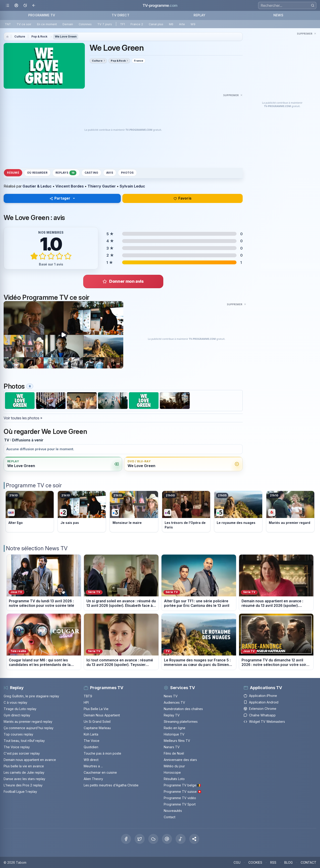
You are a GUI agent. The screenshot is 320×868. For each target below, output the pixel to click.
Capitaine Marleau (97, 728)
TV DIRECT (120, 15)
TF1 (122, 24)
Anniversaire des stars (180, 760)
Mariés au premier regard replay (28, 722)
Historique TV (174, 734)
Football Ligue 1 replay (20, 792)
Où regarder (37, 173)
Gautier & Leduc (37, 186)
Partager (60, 198)
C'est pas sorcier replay (22, 753)
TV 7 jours (105, 24)
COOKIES (255, 862)
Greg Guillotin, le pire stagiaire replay (31, 696)
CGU (237, 862)
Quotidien (91, 747)
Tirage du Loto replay (20, 709)
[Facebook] (126, 839)
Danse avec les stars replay (24, 779)
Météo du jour (174, 766)
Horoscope (172, 772)
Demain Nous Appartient (102, 715)
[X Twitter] (140, 839)
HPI (86, 702)
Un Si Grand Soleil (97, 722)
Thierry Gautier (102, 186)
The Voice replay (17, 747)
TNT (8, 24)
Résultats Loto (174, 779)
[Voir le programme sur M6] (290, 512)
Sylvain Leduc (132, 186)
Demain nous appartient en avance (30, 760)
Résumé (13, 173)
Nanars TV (172, 747)
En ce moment (47, 24)
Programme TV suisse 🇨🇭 (183, 792)
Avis (110, 173)
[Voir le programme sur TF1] (30, 512)
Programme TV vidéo (180, 798)
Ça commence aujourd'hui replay (29, 728)
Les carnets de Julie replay (24, 772)
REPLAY (200, 15)
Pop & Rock (39, 36)
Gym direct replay (17, 715)
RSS (273, 862)
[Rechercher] (313, 5)
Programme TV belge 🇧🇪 (182, 785)
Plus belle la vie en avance (24, 766)
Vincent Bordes (70, 186)
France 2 (137, 24)
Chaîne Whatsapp (260, 715)
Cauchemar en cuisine (100, 772)
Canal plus (156, 24)
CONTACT (309, 862)
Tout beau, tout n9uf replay (24, 741)
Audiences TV (174, 702)
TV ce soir (24, 24)
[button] (194, 839)
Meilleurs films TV (177, 741)
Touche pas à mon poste (102, 753)
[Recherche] (287, 5)
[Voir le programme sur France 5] (238, 512)
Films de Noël (174, 753)
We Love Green (66, 36)
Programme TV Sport (180, 804)
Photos (127, 173)
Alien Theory (93, 779)
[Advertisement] (123, 130)
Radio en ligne (175, 728)
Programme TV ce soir (34, 485)
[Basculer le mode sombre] (25, 6)
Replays (66, 173)
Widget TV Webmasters (264, 722)
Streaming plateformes (181, 722)
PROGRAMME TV (42, 15)
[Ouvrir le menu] (7, 6)
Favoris (183, 198)
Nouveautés (173, 811)
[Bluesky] (153, 839)
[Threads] (167, 839)
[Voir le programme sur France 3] (134, 512)
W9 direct (91, 760)
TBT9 (88, 696)
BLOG (289, 862)
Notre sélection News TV (37, 548)
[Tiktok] (181, 839)
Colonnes (85, 24)
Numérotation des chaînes (183, 709)
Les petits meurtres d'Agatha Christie (111, 785)
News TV (171, 696)
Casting (91, 173)
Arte (182, 24)
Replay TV (172, 715)
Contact (170, 817)
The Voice (92, 741)
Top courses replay (18, 734)
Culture (20, 36)
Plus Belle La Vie (96, 709)
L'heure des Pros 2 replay (23, 785)
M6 (171, 24)
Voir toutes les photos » (23, 418)
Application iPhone (260, 696)
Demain (68, 24)
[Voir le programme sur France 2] (82, 512)
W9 (193, 24)
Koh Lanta (91, 734)
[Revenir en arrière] (34, 6)
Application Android (261, 702)
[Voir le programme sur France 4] (186, 512)
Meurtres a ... (93, 766)
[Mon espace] (16, 6)
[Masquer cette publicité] (233, 95)
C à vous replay (15, 702)
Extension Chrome (260, 709)
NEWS (278, 15)
